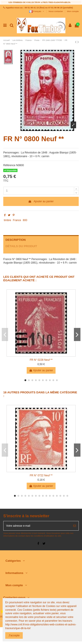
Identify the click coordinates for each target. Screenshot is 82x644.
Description (16, 240)
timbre (7, 220)
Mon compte (73, 11)
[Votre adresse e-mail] (37, 526)
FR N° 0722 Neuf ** (41, 475)
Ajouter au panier (41, 201)
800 (25, 220)
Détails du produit (21, 246)
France (17, 220)
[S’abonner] (75, 526)
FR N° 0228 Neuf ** (41, 360)
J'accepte (14, 635)
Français (37, 11)
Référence (9, 165)
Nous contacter (56, 11)
